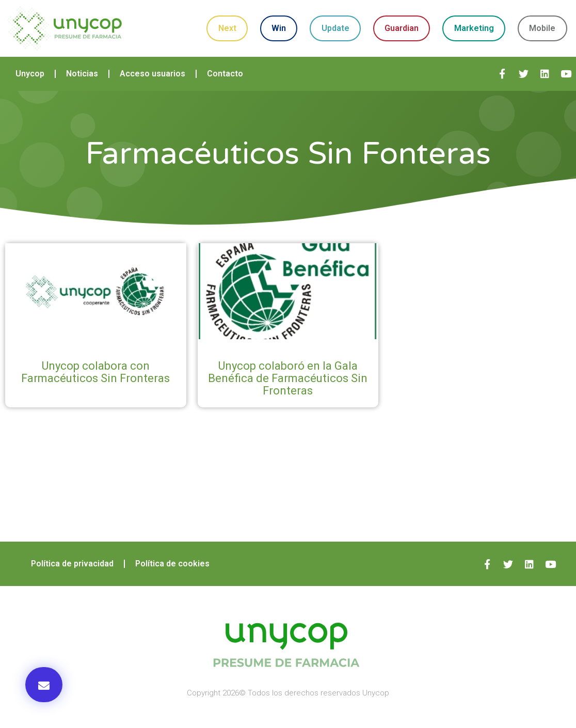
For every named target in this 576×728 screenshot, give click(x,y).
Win (279, 28)
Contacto (225, 74)
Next (227, 28)
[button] (44, 685)
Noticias (82, 74)
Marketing (474, 28)
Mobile (542, 28)
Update (335, 28)
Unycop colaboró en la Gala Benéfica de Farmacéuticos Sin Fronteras (288, 378)
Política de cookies (172, 564)
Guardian (402, 28)
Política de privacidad (72, 564)
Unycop (30, 74)
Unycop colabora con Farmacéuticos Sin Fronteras (95, 372)
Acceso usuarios (153, 74)
